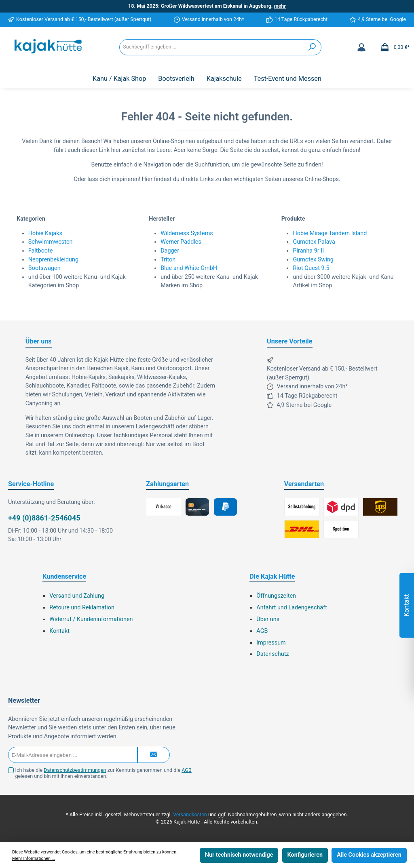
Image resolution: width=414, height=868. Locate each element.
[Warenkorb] (393, 47)
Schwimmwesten (51, 242)
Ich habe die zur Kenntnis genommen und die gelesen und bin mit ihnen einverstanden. (103, 773)
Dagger (170, 251)
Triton (168, 260)
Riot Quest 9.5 (311, 268)
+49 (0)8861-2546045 (44, 518)
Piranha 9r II (308, 251)
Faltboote (41, 251)
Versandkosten (190, 814)
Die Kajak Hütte (272, 576)
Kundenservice (64, 576)
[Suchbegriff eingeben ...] (211, 47)
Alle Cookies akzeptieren (369, 855)
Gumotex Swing (313, 260)
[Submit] (154, 755)
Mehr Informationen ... (34, 859)
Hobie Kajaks (45, 233)
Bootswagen (44, 268)
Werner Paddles (181, 242)
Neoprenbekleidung (53, 260)
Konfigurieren (305, 855)
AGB (262, 631)
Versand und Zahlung (77, 596)
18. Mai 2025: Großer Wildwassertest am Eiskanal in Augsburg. (207, 6)
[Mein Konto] (361, 47)
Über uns (268, 619)
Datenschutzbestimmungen (75, 770)
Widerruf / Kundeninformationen (91, 619)
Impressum (271, 643)
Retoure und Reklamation (82, 608)
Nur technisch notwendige (239, 855)
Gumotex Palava (314, 242)
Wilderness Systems (187, 233)
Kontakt (59, 631)
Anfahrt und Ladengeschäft (292, 608)
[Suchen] (312, 47)
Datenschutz (272, 654)
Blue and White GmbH (189, 268)
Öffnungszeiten (276, 596)
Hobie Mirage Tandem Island (330, 233)
